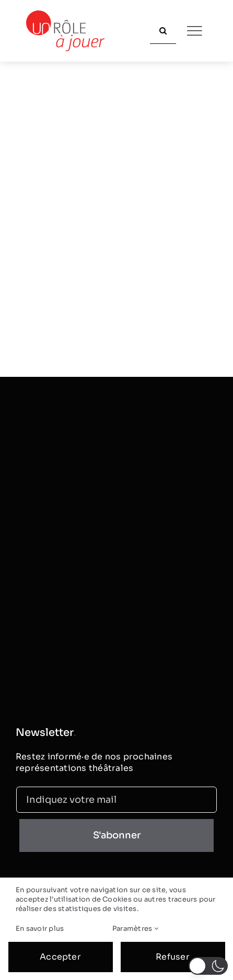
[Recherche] (163, 31)
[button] (208, 966)
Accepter (60, 957)
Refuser (173, 957)
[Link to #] (194, 31)
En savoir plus (40, 929)
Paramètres (135, 929)
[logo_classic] (65, 14)
